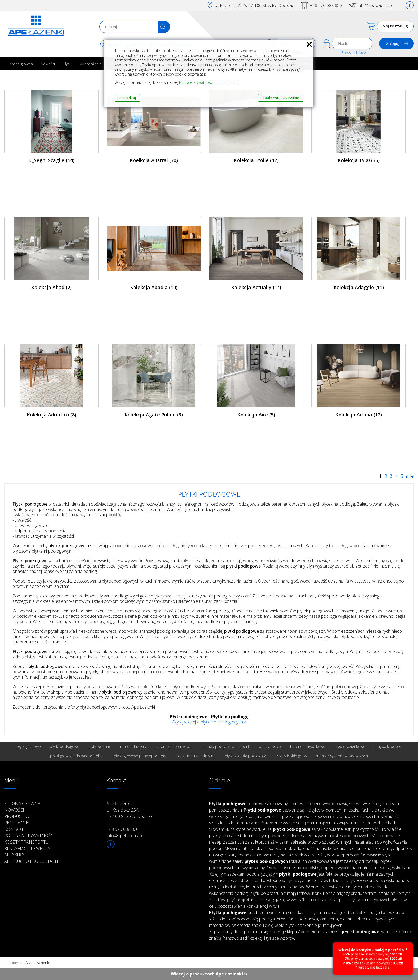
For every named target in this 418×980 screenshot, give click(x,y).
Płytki (67, 64)
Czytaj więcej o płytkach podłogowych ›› (209, 722)
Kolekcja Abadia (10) (154, 287)
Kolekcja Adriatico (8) (51, 415)
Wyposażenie (91, 64)
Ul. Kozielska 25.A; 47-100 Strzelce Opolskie (254, 5)
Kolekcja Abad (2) (51, 287)
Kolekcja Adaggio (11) (359, 287)
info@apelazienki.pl (375, 5)
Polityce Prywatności (196, 82)
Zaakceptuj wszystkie (281, 98)
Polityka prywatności (29, 836)
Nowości (48, 64)
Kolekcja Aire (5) (256, 415)
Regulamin (17, 823)
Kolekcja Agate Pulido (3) (154, 415)
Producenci (18, 816)
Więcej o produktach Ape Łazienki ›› (209, 974)
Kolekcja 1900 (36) (359, 160)
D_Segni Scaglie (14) (51, 160)
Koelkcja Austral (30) (154, 160)
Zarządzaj (127, 98)
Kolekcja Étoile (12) (256, 160)
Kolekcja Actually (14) (256, 287)
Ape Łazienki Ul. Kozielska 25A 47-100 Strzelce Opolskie (130, 810)
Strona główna (21, 64)
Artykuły (14, 855)
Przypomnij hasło (354, 52)
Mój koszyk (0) (395, 26)
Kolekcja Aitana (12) (359, 415)
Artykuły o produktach (31, 861)
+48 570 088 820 (326, 5)
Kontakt (14, 829)
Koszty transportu (26, 842)
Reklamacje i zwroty (27, 848)
